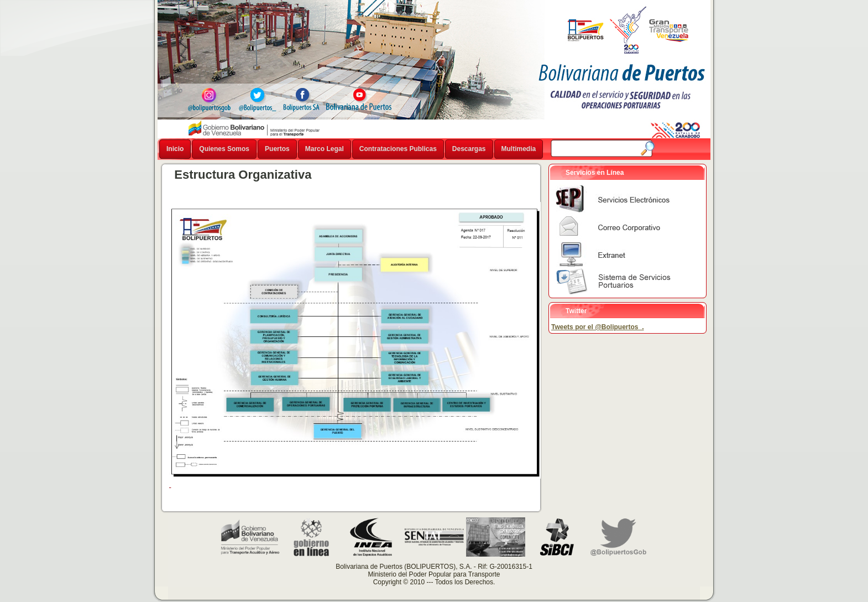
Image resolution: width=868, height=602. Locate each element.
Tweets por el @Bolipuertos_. (598, 327)
